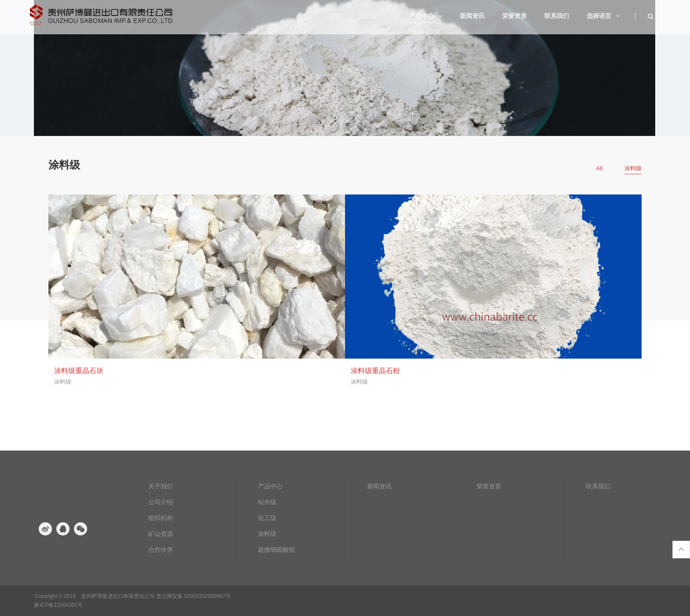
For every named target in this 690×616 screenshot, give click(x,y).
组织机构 (161, 518)
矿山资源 (161, 534)
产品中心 (270, 486)
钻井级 (267, 502)
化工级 (267, 518)
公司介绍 (161, 502)
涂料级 (267, 534)
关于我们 (161, 486)
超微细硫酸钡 (276, 550)
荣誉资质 (489, 486)
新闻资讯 (379, 486)
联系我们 (598, 486)
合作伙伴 (161, 550)
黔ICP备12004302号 (58, 605)
